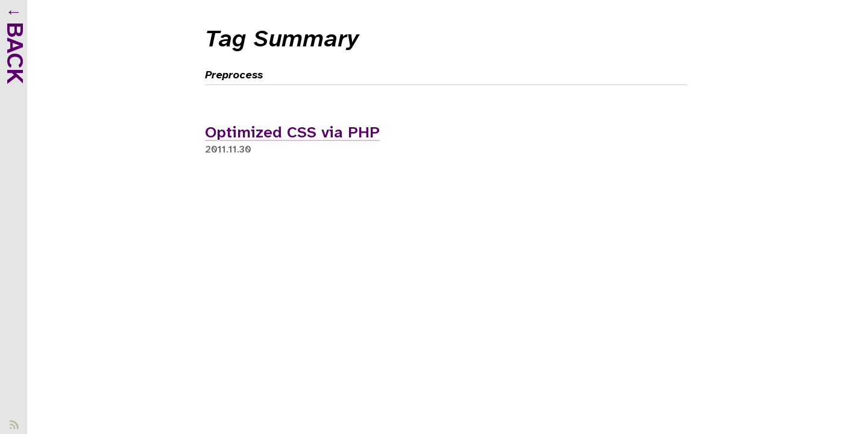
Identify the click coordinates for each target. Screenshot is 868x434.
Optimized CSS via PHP (292, 133)
